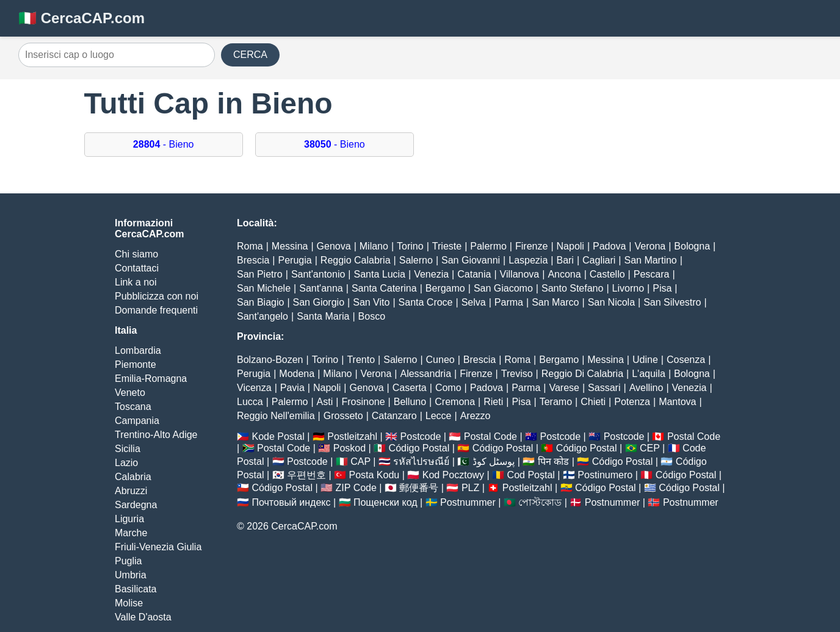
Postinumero (605, 475)
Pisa (662, 288)
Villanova (520, 274)
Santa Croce (426, 302)
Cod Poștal (531, 475)
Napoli (570, 246)
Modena (297, 374)
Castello (607, 274)
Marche (131, 533)
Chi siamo (136, 254)
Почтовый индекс (291, 502)
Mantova (677, 402)
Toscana (133, 407)
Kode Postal (278, 436)
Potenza (632, 402)
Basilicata (136, 589)
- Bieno (164, 144)
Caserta (410, 388)
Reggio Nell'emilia (276, 416)
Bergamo (445, 288)
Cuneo (440, 360)
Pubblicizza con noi (157, 296)
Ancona (564, 274)
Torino (410, 246)
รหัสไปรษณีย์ (421, 461)
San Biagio (260, 302)
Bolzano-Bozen (270, 360)
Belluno (410, 402)
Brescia (253, 260)
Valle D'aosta (143, 617)
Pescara (652, 274)
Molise (129, 603)
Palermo (488, 246)
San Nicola (611, 302)
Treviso (517, 374)
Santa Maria (323, 316)
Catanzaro (394, 416)
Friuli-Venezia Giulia (158, 547)
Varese (564, 388)
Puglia (128, 561)
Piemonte (136, 364)
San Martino (650, 260)
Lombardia (138, 350)
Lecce (439, 416)
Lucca (250, 402)
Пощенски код (386, 502)
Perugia (295, 260)
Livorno (628, 288)
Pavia (292, 388)
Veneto (130, 393)
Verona (650, 246)
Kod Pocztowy (453, 475)
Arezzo (476, 416)
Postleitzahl (352, 436)
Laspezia (528, 260)
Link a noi (136, 282)
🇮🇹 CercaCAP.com (81, 18)
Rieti (493, 402)
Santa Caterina (384, 288)
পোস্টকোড (540, 502)
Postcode (421, 436)
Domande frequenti (156, 310)
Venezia (431, 274)
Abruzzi (131, 491)
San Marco (555, 302)
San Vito (371, 302)
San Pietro (260, 274)
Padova (609, 246)
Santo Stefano (572, 288)
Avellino (646, 388)
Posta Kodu (374, 475)
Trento (361, 360)
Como (448, 388)
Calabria (133, 477)
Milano (374, 246)
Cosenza (686, 360)
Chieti (593, 402)
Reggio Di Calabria (582, 374)
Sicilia (128, 449)
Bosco (372, 316)
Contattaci (137, 268)
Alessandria (425, 374)
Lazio (126, 463)
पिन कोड (553, 461)
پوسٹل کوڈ (494, 461)
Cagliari (599, 260)
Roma (250, 246)
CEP (650, 448)
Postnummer (468, 502)
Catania (474, 274)
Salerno (416, 260)
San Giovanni (471, 260)
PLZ (470, 488)
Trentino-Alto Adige (156, 435)
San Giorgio (319, 302)
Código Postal (419, 448)
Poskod (349, 448)
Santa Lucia (380, 274)
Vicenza (254, 388)
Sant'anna (321, 288)
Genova (334, 246)
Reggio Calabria (356, 260)
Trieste (447, 246)
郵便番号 (419, 488)
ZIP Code (356, 488)
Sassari (604, 388)
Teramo (556, 402)
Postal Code (491, 436)
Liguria (129, 519)
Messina (290, 246)
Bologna (692, 246)
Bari (565, 260)
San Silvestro (672, 302)
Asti (325, 402)
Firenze (531, 246)
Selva (474, 302)
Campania (137, 421)
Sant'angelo (262, 316)
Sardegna (136, 505)
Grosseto (343, 416)
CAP (360, 461)
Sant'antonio (318, 274)
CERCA (250, 55)
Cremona (455, 402)
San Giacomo (503, 288)
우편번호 (306, 475)
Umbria (131, 575)
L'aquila (649, 374)
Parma (509, 302)
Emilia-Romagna (151, 379)
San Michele (264, 288)
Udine (645, 360)
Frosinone (363, 402)
